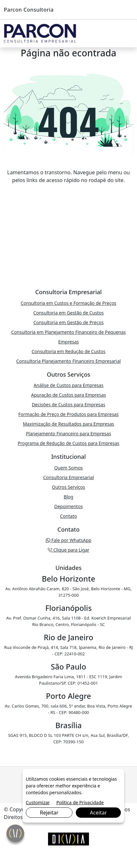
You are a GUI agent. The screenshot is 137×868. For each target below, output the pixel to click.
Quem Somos (68, 468)
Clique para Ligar (68, 550)
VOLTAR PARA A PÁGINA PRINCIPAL (68, 193)
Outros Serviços (68, 487)
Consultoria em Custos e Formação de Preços (68, 303)
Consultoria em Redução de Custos (68, 351)
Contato (68, 516)
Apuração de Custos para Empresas (68, 395)
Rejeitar (49, 813)
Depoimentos (68, 506)
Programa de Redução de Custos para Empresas (69, 443)
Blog (69, 497)
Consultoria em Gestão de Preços (69, 322)
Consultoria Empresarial (69, 477)
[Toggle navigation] (127, 34)
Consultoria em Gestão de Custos (68, 313)
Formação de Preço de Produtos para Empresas (68, 414)
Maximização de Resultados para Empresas (68, 424)
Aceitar (98, 813)
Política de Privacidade (80, 802)
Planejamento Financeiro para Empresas (68, 434)
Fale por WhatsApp (69, 540)
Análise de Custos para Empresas (68, 385)
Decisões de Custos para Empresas (69, 405)
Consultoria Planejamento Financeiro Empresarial (68, 361)
